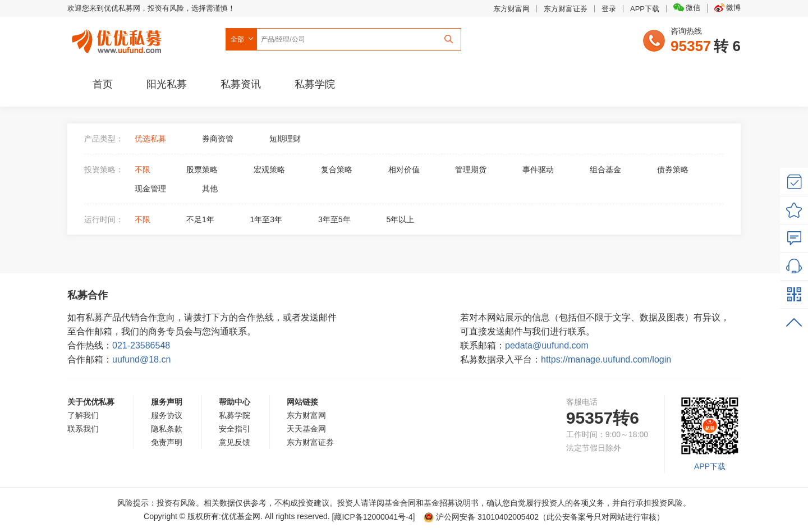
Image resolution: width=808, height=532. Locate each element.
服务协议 (167, 415)
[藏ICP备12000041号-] (375, 517)
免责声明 (167, 442)
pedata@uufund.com (547, 345)
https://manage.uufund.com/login (606, 359)
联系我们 (83, 429)
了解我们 (83, 415)
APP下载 (645, 9)
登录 (609, 9)
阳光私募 (167, 84)
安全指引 (235, 429)
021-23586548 (141, 345)
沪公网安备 (481, 517)
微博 (727, 8)
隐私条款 (167, 429)
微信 (687, 8)
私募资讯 (241, 84)
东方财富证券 (566, 9)
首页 (103, 84)
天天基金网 (306, 429)
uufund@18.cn (141, 359)
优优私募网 (118, 39)
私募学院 (315, 84)
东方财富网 (511, 9)
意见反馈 (235, 442)
